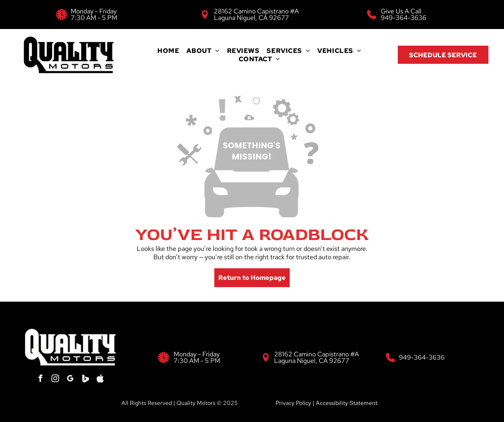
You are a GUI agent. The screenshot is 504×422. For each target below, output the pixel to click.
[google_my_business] (70, 379)
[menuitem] (168, 51)
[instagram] (56, 379)
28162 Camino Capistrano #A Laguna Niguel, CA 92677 (256, 14)
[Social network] (85, 379)
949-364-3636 (404, 18)
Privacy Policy (293, 403)
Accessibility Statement (347, 403)
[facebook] (41, 379)
